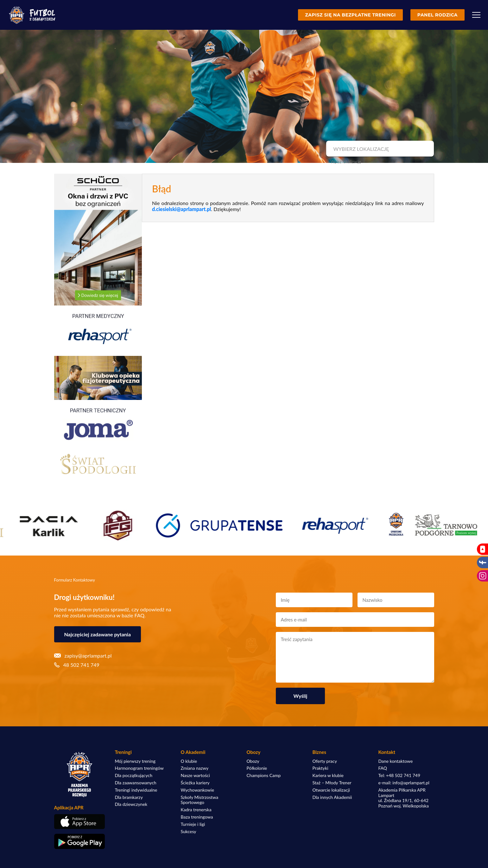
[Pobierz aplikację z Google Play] (79, 841)
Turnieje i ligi (193, 824)
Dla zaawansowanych (136, 783)
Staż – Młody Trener (332, 783)
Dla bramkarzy (129, 797)
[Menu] (476, 15)
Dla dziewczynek (131, 804)
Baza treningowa (197, 817)
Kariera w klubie (328, 775)
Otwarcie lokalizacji (331, 790)
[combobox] (379, 149)
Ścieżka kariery (195, 783)
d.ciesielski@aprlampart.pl (181, 209)
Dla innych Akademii (332, 797)
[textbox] (379, 149)
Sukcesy (189, 832)
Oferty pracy (325, 761)
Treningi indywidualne (136, 790)
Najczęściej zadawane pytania (98, 634)
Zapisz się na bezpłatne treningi (350, 15)
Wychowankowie (198, 790)
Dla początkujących (134, 775)
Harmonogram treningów (139, 768)
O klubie (189, 761)
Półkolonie (257, 768)
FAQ (383, 768)
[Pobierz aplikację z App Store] (79, 822)
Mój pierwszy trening (135, 761)
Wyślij (301, 696)
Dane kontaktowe (396, 761)
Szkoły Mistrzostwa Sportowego (200, 800)
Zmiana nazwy (195, 768)
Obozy (253, 761)
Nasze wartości (195, 775)
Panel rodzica (437, 15)
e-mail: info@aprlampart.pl (404, 783)
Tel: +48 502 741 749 (399, 775)
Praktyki (320, 768)
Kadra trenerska (196, 810)
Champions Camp (264, 775)
